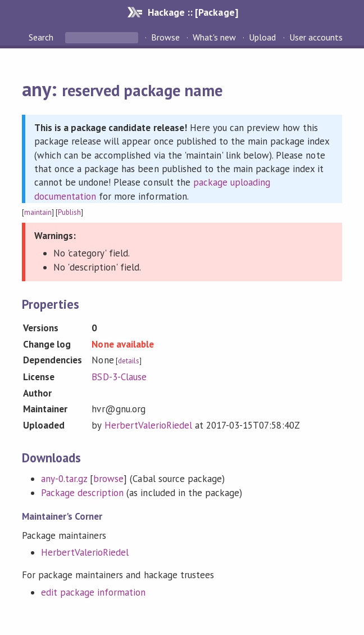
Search (42, 37)
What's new (214, 37)
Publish (69, 212)
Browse (165, 37)
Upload (262, 37)
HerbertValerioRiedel (148, 425)
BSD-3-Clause (119, 377)
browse (108, 479)
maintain (38, 212)
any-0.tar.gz (64, 479)
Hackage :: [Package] (193, 12)
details (129, 361)
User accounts (316, 37)
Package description (82, 493)
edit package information (94, 592)
